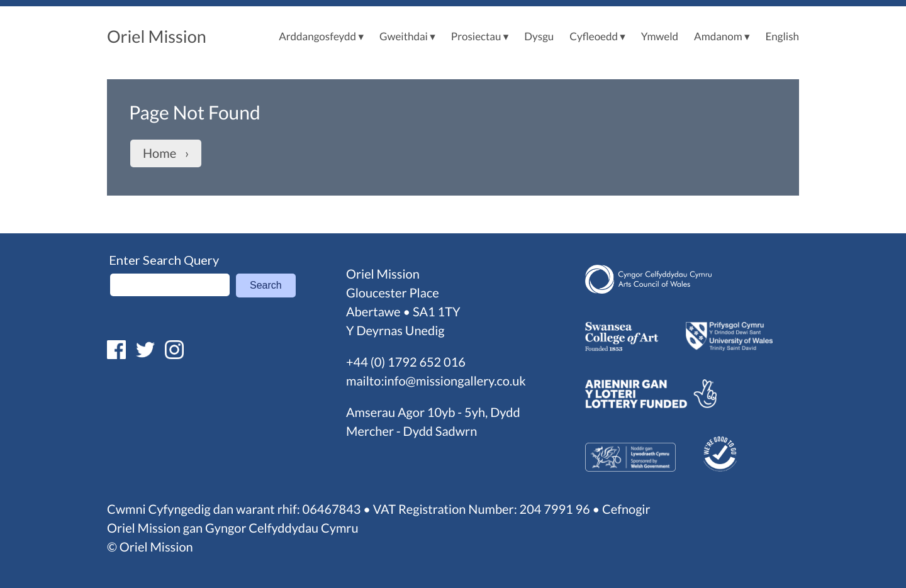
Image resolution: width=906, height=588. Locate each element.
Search (266, 285)
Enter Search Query (164, 260)
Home (159, 153)
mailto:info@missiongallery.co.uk (436, 381)
